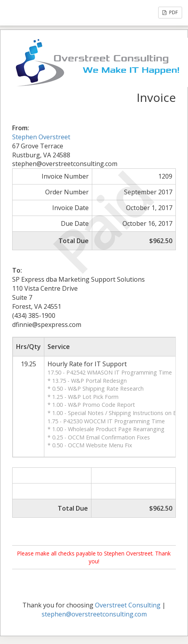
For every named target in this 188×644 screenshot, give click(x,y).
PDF (170, 12)
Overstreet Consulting (128, 605)
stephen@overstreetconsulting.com (94, 614)
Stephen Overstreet (41, 137)
